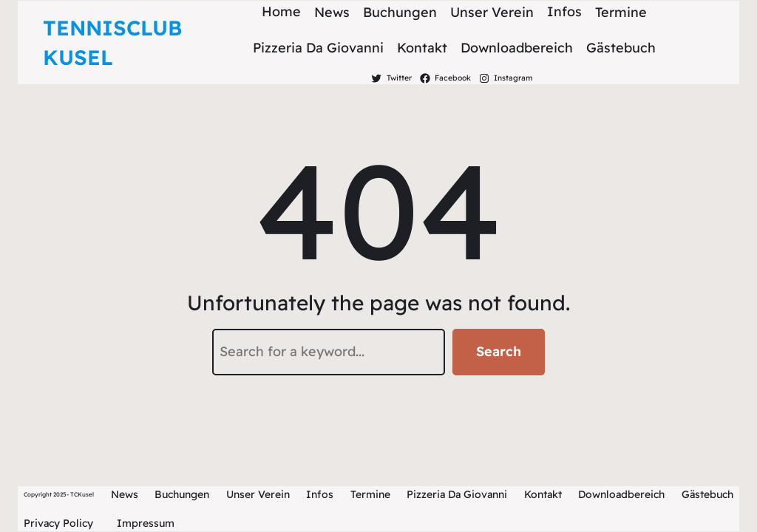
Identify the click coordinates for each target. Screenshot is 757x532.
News (125, 494)
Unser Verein (258, 494)
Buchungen (182, 494)
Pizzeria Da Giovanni (457, 494)
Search (499, 351)
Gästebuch (707, 494)
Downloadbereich (621, 494)
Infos (320, 494)
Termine (370, 494)
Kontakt (543, 494)
